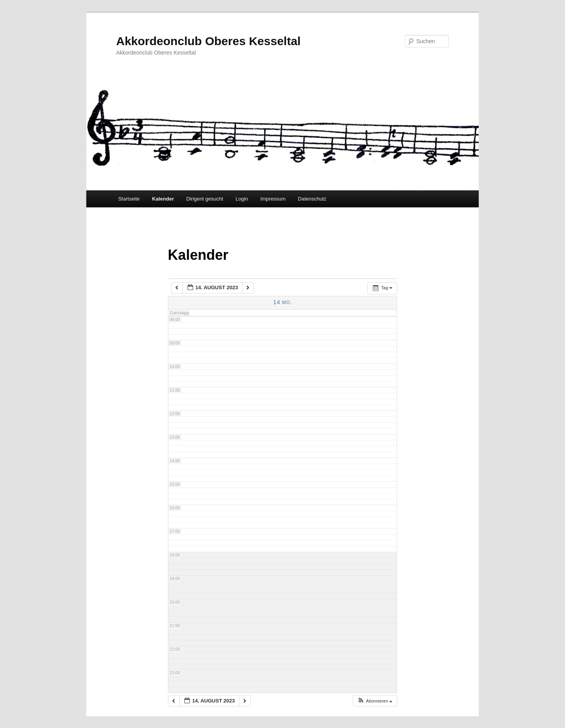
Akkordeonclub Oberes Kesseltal (208, 41)
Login (242, 199)
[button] (375, 701)
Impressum (273, 199)
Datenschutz (312, 199)
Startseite (129, 199)
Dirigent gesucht (205, 199)
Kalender (163, 199)
